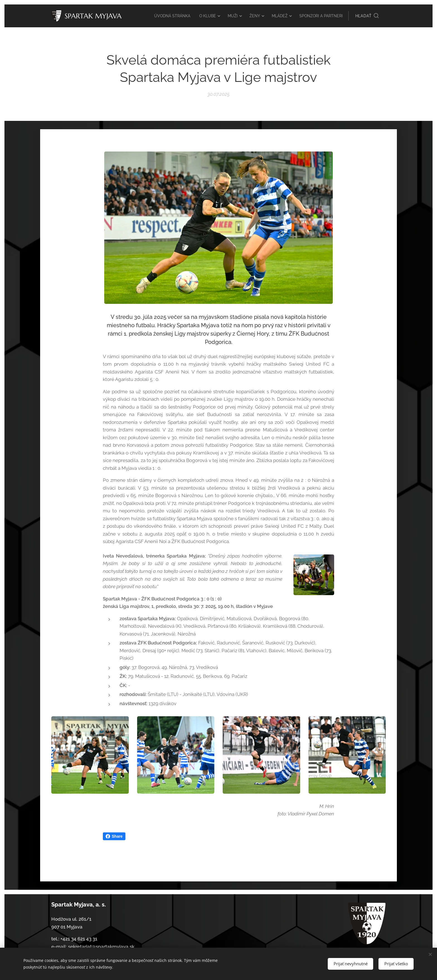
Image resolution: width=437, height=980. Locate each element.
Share (114, 836)
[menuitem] (195, 16)
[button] (367, 16)
